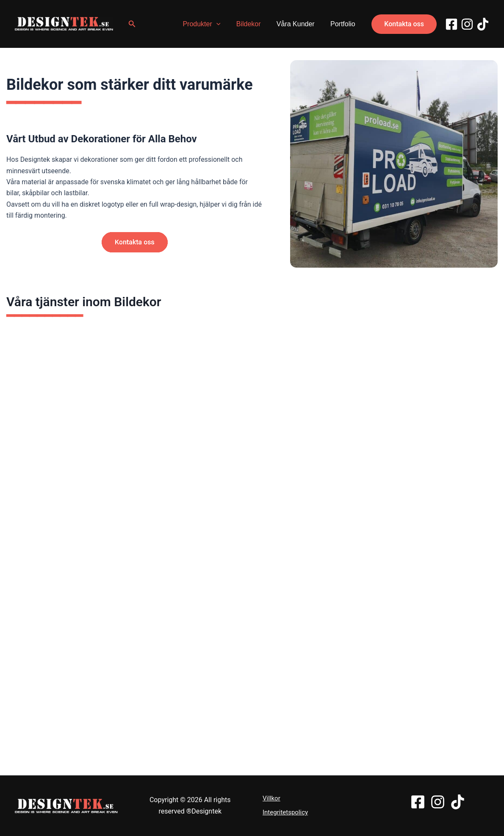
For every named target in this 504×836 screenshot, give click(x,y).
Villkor (271, 798)
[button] (133, 24)
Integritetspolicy (285, 812)
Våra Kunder (299, 24)
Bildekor (254, 24)
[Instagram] (467, 24)
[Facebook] (451, 24)
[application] (224, 24)
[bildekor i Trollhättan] (394, 164)
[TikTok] (483, 24)
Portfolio (344, 24)
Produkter (209, 24)
